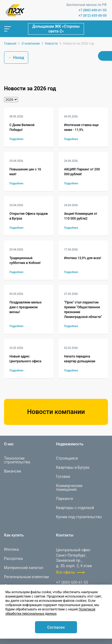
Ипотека (11, 549)
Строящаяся (67, 458)
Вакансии (13, 471)
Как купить (14, 535)
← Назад (16, 58)
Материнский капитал (24, 568)
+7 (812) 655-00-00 (93, 16)
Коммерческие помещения (69, 488)
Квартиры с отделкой (75, 508)
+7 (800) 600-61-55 (93, 10)
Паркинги (64, 499)
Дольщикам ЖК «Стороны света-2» (56, 29)
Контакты (65, 535)
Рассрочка (13, 559)
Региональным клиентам (26, 577)
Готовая (63, 477)
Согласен (56, 627)
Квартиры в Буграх (73, 467)
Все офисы (66, 572)
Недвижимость (70, 444)
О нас (9, 444)
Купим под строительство (79, 517)
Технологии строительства (17, 460)
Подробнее (16, 139)
